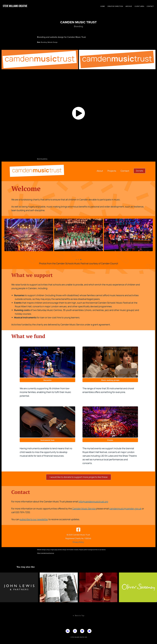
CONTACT (150, 6)
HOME (103, 6)
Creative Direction (115, 6)
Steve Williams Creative (15, 6)
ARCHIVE (129, 6)
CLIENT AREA (139, 6)
